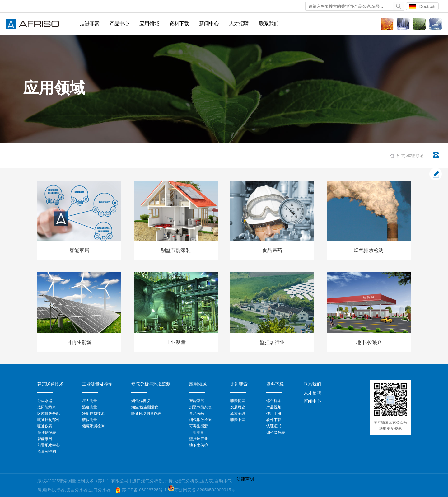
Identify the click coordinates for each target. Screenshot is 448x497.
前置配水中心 (49, 445)
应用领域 (149, 23)
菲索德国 (238, 401)
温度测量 (90, 407)
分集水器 (45, 401)
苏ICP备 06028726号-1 (145, 490)
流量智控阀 (47, 452)
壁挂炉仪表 (47, 433)
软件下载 (274, 420)
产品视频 (274, 407)
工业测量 (197, 433)
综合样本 (274, 401)
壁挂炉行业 (198, 439)
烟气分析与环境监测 (151, 384)
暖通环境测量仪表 (146, 414)
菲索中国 (238, 420)
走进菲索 (90, 23)
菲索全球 (238, 414)
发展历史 (238, 407)
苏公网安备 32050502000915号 (205, 490)
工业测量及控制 (97, 384)
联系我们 (269, 23)
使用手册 (274, 414)
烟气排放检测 (200, 420)
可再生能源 (198, 426)
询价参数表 (276, 433)
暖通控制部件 (49, 420)
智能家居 (45, 439)
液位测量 (90, 420)
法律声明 (245, 479)
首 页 (401, 156)
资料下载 (179, 23)
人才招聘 (239, 23)
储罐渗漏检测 (93, 426)
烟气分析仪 (141, 401)
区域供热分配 (49, 414)
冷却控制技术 (93, 414)
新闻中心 (209, 23)
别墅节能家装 (200, 407)
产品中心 (119, 23)
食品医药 (197, 414)
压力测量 (90, 401)
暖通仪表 (45, 426)
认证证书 (274, 426)
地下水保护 (198, 445)
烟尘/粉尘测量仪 (145, 407)
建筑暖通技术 (50, 384)
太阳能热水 (47, 407)
